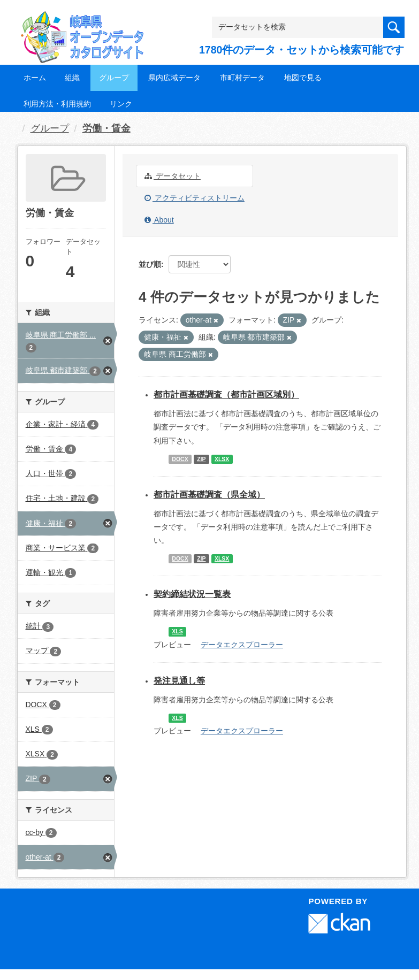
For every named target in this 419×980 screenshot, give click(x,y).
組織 (72, 78)
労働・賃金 (106, 128)
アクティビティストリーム (195, 198)
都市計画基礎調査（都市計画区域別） (226, 395)
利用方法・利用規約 (57, 104)
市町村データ (242, 78)
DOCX (180, 459)
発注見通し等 (179, 681)
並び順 (150, 264)
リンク (121, 104)
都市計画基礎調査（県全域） (209, 495)
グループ (114, 78)
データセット (173, 176)
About (159, 220)
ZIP (201, 459)
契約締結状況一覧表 (192, 594)
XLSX (222, 459)
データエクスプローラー (242, 645)
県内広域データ (174, 78)
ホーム (35, 78)
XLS (177, 631)
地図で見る (303, 78)
